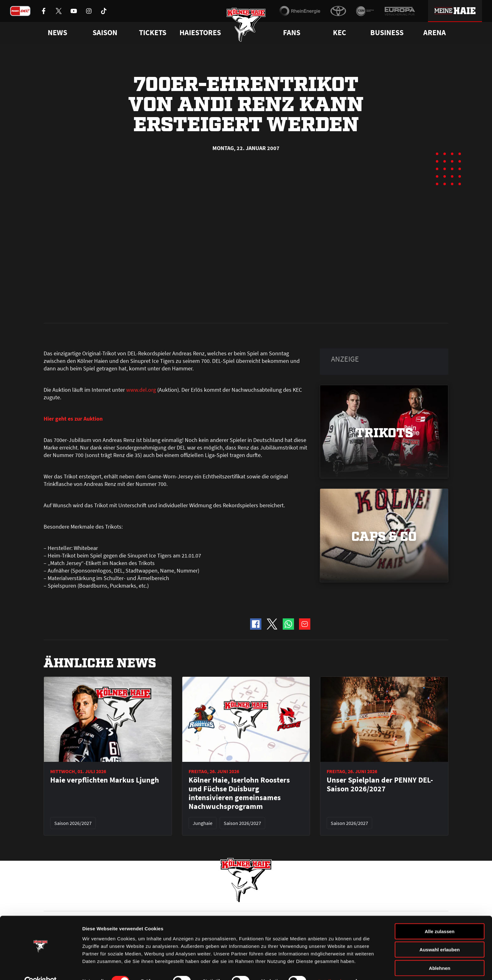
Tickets (153, 33)
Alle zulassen (439, 917)
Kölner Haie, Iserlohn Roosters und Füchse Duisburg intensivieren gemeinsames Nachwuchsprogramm (239, 651)
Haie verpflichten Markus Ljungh (105, 638)
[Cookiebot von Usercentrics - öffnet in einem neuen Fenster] (41, 968)
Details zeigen (334, 968)
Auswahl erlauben (440, 936)
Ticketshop (157, 901)
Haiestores (200, 33)
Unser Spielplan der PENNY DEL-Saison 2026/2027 (380, 643)
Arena (435, 33)
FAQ (250, 901)
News (49, 901)
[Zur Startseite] (246, 26)
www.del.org (141, 248)
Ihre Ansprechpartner (370, 901)
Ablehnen (440, 954)
